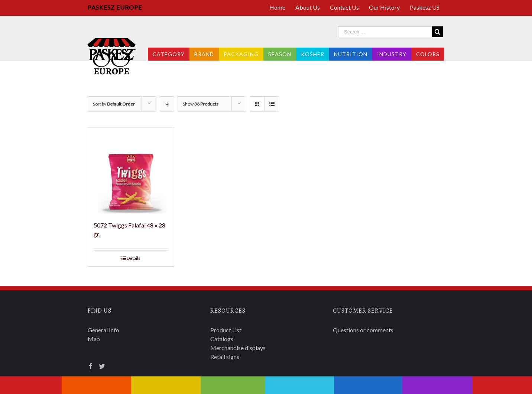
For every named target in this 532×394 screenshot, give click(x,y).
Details (134, 258)
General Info (103, 330)
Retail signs (225, 357)
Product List (226, 330)
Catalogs (222, 339)
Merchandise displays (238, 348)
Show (201, 104)
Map (94, 339)
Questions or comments (363, 330)
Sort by (114, 104)
